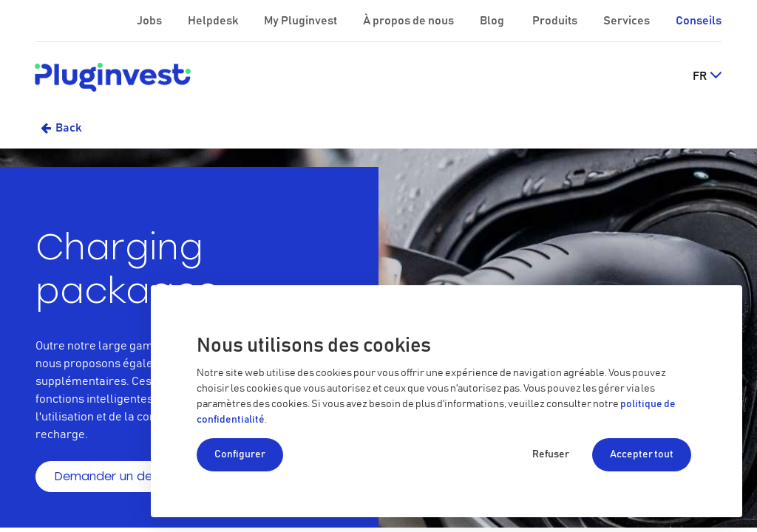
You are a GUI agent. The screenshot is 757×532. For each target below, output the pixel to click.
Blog (493, 21)
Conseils (699, 21)
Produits (556, 21)
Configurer (240, 454)
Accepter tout (642, 454)
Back (68, 128)
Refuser (551, 454)
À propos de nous (410, 21)
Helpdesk (214, 21)
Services (628, 21)
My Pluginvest (302, 21)
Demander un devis (111, 476)
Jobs (150, 21)
